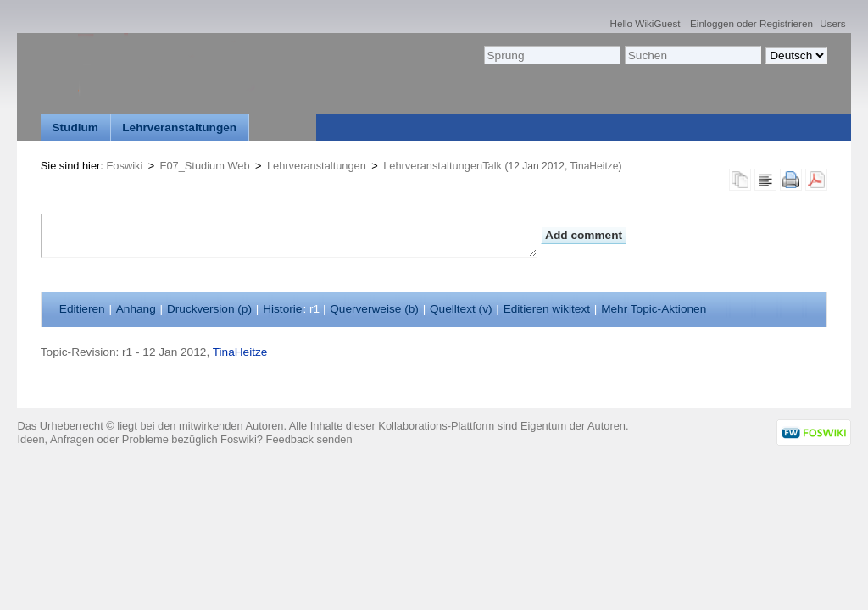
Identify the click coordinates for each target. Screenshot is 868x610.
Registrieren (786, 23)
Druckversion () (209, 309)
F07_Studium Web (205, 166)
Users (833, 23)
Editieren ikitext (547, 309)
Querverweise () (374, 309)
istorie (282, 309)
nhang (136, 309)
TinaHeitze (594, 166)
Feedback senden (309, 439)
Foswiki (125, 166)
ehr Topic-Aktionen (654, 309)
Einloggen (712, 23)
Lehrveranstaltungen (179, 128)
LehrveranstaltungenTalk (442, 166)
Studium (75, 128)
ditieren (82, 309)
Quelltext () (461, 309)
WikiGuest (657, 23)
